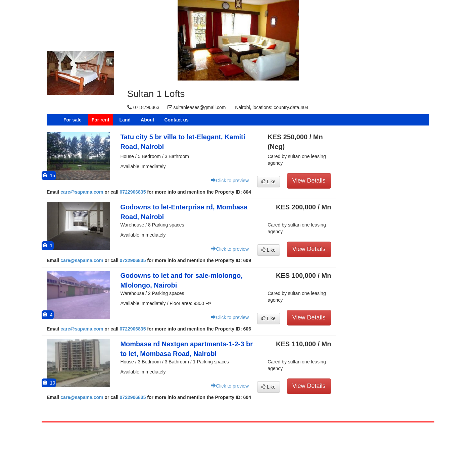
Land (125, 120)
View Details (309, 181)
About (147, 120)
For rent (101, 120)
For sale (73, 120)
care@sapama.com (82, 192)
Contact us (176, 120)
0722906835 (133, 192)
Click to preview (230, 181)
